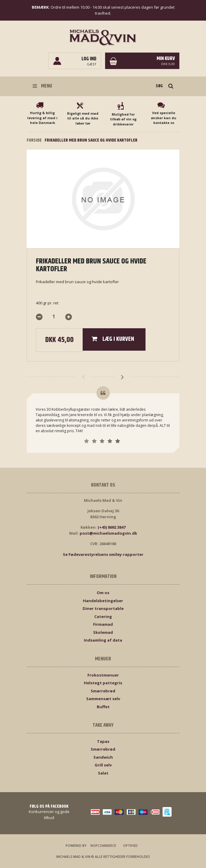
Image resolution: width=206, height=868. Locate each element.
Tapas (103, 741)
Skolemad (103, 632)
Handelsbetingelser (103, 601)
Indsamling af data (103, 640)
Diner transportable (103, 608)
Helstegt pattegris (103, 683)
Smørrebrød (103, 691)
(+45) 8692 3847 (112, 527)
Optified (130, 845)
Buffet (103, 707)
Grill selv (103, 765)
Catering (103, 617)
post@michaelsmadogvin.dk (108, 533)
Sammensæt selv (103, 699)
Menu (42, 86)
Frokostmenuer (103, 675)
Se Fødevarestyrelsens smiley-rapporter (103, 554)
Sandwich (103, 757)
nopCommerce (103, 845)
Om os (103, 593)
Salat (103, 773)
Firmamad (103, 624)
